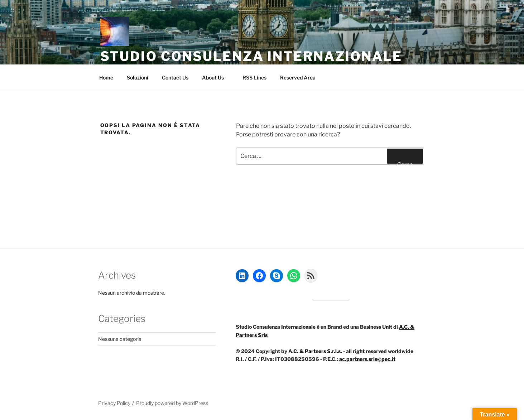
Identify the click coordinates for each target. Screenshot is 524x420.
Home (106, 78)
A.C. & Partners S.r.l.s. (315, 351)
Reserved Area (301, 78)
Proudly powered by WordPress (172, 403)
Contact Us (175, 78)
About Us (216, 78)
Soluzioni (138, 78)
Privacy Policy (114, 403)
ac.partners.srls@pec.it (367, 359)
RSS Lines (254, 78)
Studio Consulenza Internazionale (251, 56)
